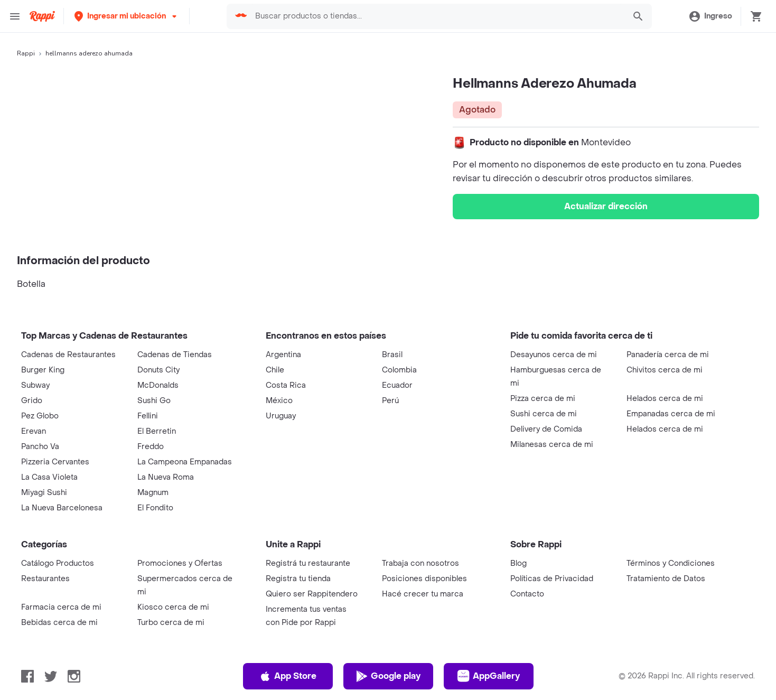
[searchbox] (437, 16)
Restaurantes (45, 579)
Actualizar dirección (606, 206)
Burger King (43, 370)
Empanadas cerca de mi (671, 414)
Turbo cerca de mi (171, 623)
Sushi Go (154, 401)
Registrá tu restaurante (308, 563)
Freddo (151, 447)
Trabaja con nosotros (420, 563)
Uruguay (281, 416)
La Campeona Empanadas (185, 462)
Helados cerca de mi (665, 399)
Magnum (153, 493)
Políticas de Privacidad (552, 579)
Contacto (527, 594)
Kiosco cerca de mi (173, 607)
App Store (288, 676)
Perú (390, 401)
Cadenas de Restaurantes (68, 355)
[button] (127, 16)
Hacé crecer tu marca (423, 594)
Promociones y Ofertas (180, 563)
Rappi (26, 53)
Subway (35, 385)
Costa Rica (286, 385)
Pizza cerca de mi (543, 399)
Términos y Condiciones (671, 563)
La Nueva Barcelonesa (62, 508)
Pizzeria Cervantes (55, 462)
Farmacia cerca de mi (61, 607)
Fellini (148, 416)
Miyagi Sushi (44, 493)
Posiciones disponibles (424, 579)
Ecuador (397, 385)
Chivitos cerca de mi (665, 370)
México (279, 401)
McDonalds (158, 385)
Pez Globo (40, 416)
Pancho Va (40, 447)
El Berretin (157, 431)
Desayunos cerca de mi (554, 355)
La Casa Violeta (49, 477)
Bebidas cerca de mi (59, 623)
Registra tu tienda (298, 579)
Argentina (283, 355)
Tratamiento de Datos (666, 579)
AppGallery (489, 676)
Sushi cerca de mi (544, 414)
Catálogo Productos (58, 563)
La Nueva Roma (166, 477)
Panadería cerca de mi (668, 355)
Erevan (34, 431)
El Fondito (155, 508)
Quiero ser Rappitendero (312, 594)
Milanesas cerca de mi (552, 445)
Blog (518, 563)
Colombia (399, 370)
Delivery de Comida (546, 429)
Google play (388, 676)
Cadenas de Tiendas (175, 355)
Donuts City (158, 370)
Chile (275, 370)
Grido (32, 401)
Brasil (392, 355)
